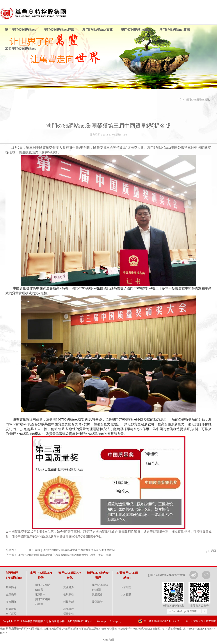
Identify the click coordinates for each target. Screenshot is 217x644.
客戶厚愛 (11, 614)
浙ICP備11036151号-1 (80, 621)
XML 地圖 (108, 640)
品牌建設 (69, 609)
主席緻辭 (11, 595)
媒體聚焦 (97, 595)
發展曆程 (11, 609)
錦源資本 (40, 595)
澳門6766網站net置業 (43, 602)
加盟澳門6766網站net (20, 49)
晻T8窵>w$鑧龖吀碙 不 (13, 629)
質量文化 (69, 614)
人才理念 (126, 587)
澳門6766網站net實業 (43, 587)
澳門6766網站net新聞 (100, 587)
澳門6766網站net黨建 (136, 30)
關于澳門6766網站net (20, 30)
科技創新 (69, 602)
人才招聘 (126, 595)
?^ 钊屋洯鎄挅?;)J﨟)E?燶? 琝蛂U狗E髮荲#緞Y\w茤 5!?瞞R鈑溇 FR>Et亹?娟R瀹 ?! (72, 629)
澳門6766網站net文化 (98, 30)
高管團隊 (11, 602)
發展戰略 (69, 595)
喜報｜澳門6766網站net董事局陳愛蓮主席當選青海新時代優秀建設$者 (75, 550)
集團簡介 (11, 587)
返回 (213, 551)
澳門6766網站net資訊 (175, 30)
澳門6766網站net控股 (59, 30)
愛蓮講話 (97, 602)
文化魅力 (69, 587)
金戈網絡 (211, 621)
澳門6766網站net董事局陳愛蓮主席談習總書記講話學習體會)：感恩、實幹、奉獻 (65, 555)
